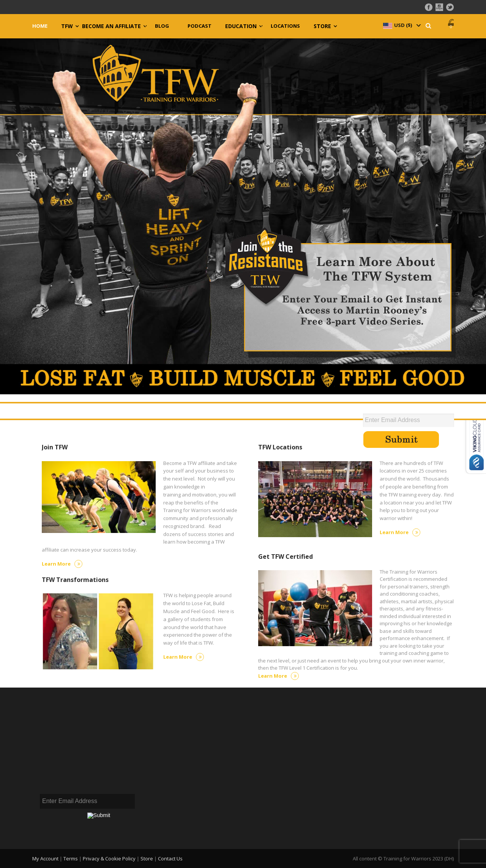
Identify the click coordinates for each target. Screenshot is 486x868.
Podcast (200, 26)
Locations (285, 26)
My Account (45, 859)
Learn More (62, 564)
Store (322, 26)
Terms (71, 859)
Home (40, 26)
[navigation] (401, 25)
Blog (162, 26)
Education (241, 26)
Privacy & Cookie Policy (109, 859)
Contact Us (170, 859)
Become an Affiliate (111, 26)
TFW (67, 26)
